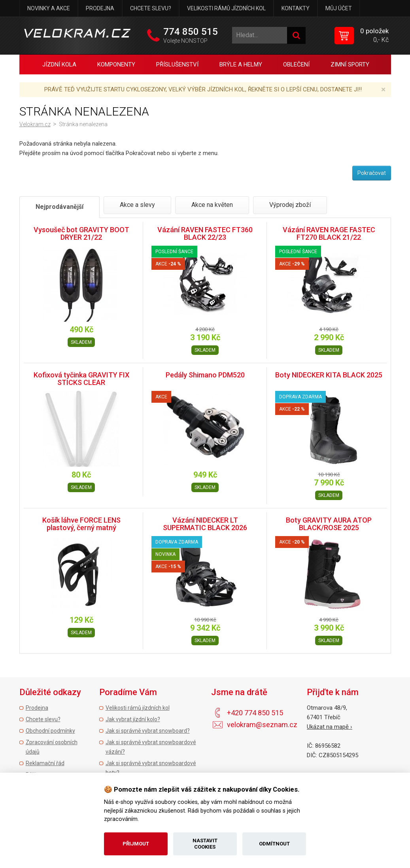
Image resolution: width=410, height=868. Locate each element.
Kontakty (296, 8)
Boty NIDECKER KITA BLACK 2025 (329, 375)
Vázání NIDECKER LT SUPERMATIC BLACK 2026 (205, 524)
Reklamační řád (45, 763)
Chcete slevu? (151, 8)
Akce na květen (212, 205)
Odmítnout (274, 844)
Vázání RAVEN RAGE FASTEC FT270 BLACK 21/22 (329, 234)
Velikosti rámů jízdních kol (226, 8)
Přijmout (136, 844)
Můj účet (339, 8)
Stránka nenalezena (83, 124)
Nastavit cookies (205, 844)
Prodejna (100, 8)
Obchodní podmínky (50, 731)
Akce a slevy (137, 205)
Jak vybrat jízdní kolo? (133, 719)
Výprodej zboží (290, 205)
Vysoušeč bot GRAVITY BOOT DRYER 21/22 (81, 234)
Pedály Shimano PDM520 (205, 375)
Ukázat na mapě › (330, 727)
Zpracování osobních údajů (52, 747)
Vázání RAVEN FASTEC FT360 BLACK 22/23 (205, 234)
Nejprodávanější (60, 207)
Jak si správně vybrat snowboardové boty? (151, 768)
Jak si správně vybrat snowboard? (148, 731)
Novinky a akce (49, 8)
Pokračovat (372, 173)
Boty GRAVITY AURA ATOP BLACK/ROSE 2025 (329, 524)
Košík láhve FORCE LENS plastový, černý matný (81, 524)
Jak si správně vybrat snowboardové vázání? (151, 747)
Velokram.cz (35, 124)
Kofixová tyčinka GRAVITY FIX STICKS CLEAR (81, 379)
